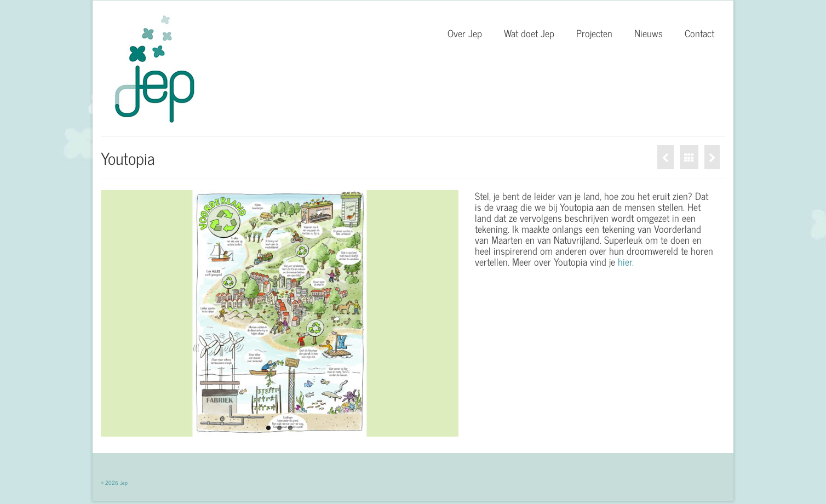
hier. (626, 261)
